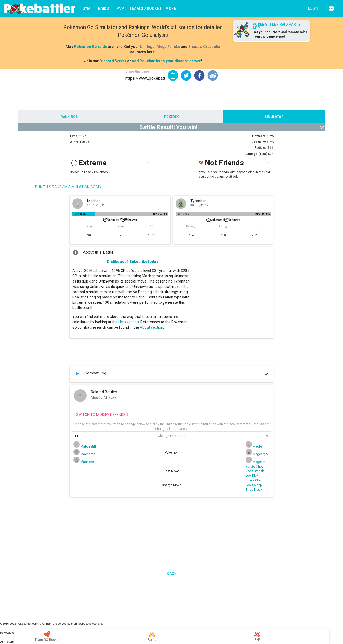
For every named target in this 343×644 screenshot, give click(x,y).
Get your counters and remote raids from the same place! (280, 34)
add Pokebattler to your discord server (166, 61)
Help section (129, 322)
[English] (331, 8)
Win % (74, 142)
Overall (257, 142)
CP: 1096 (80, 214)
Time (74, 136)
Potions (260, 148)
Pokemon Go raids (90, 47)
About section (152, 327)
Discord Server (113, 61)
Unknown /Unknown (120, 220)
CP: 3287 (183, 214)
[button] (186, 75)
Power (257, 136)
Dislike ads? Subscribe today (133, 262)
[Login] (312, 8)
